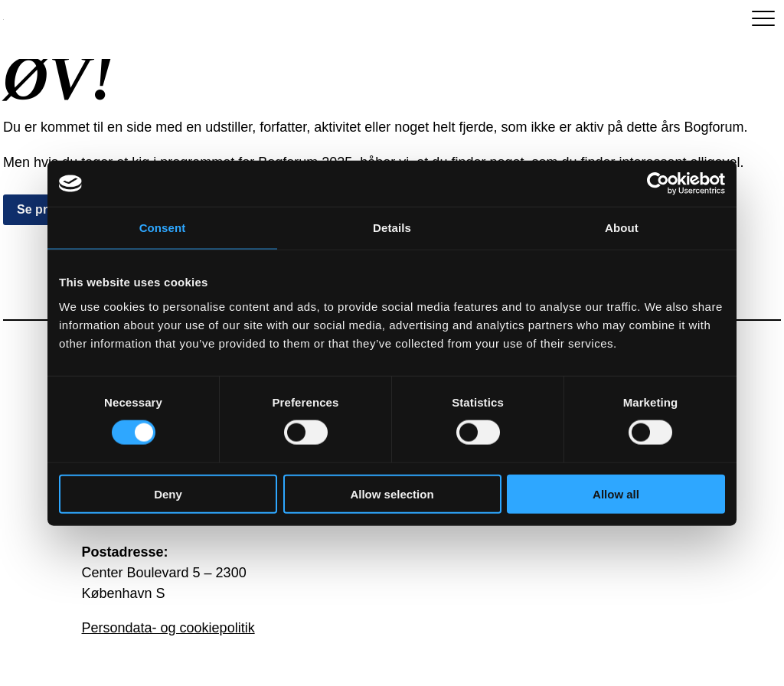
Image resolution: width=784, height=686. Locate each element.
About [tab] (622, 228)
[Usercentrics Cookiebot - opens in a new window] (658, 184)
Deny (168, 493)
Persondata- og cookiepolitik (168, 628)
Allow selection (392, 493)
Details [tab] (392, 228)
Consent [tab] (163, 228)
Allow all (616, 493)
